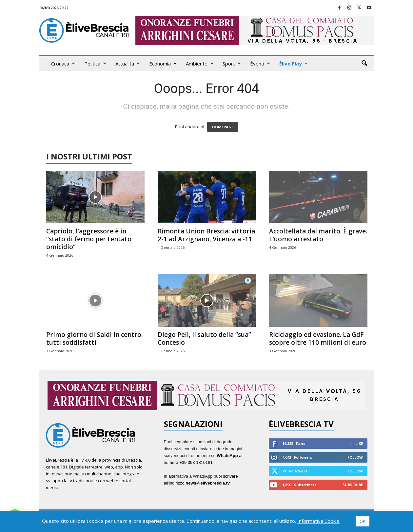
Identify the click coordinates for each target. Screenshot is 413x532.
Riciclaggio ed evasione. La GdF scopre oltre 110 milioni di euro (318, 339)
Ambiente (200, 64)
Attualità (128, 64)
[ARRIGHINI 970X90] (206, 395)
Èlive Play (294, 64)
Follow (355, 457)
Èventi (260, 64)
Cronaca (63, 64)
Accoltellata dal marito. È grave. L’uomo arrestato (318, 235)
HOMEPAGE (223, 127)
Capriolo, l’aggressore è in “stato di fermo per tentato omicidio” (89, 239)
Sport (232, 64)
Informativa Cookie (318, 521)
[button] (364, 64)
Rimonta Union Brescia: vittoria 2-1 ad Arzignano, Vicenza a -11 (206, 235)
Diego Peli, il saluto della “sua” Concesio (204, 339)
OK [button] (363, 521)
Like (359, 443)
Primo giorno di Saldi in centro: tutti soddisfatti (94, 339)
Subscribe (353, 485)
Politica (95, 64)
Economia (163, 64)
